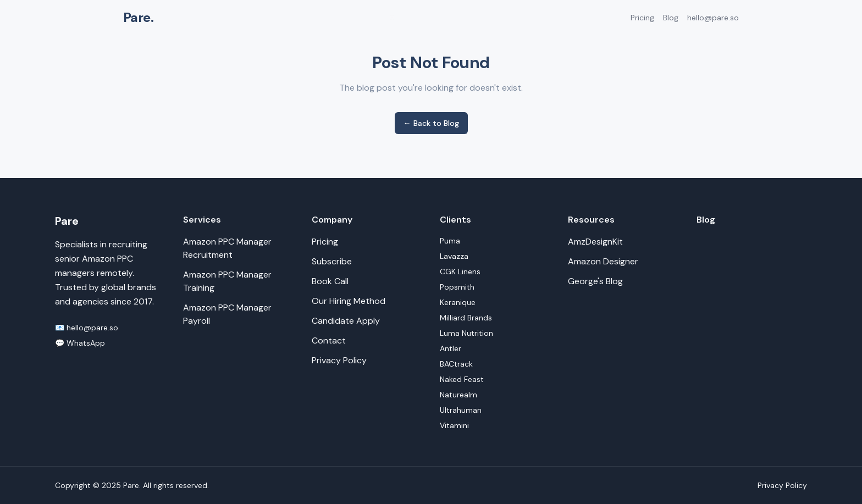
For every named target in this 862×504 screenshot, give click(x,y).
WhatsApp (86, 343)
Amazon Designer (603, 261)
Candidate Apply (346, 321)
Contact (329, 340)
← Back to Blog (431, 123)
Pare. (138, 17)
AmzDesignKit (595, 242)
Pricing (642, 18)
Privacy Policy (339, 360)
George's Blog (595, 281)
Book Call (330, 281)
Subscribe (332, 261)
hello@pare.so (713, 18)
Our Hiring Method (349, 301)
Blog (671, 18)
